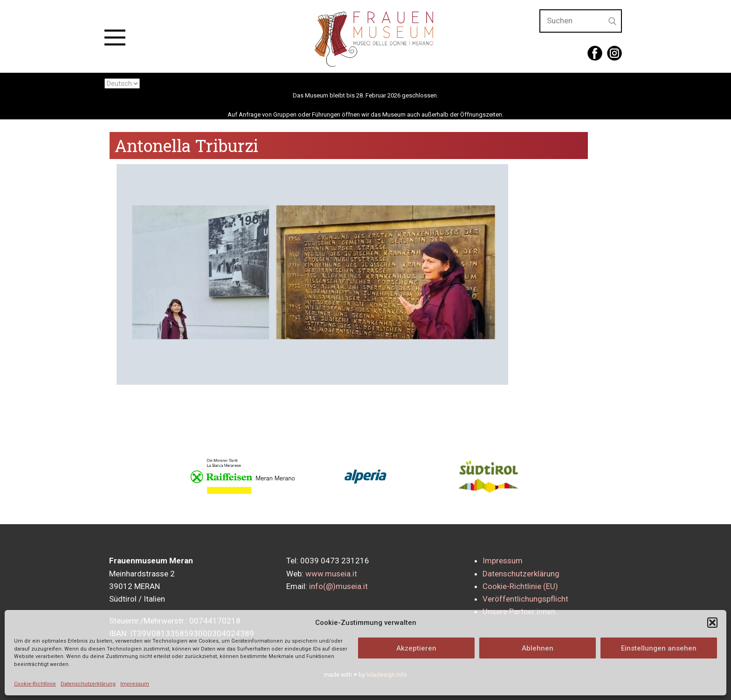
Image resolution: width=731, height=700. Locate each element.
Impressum (135, 684)
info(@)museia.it (338, 586)
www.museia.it (331, 574)
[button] (712, 623)
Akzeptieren (416, 648)
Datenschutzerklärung (88, 684)
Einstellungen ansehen (659, 648)
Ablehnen (538, 648)
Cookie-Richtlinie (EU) (520, 586)
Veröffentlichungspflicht (525, 599)
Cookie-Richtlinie (35, 684)
